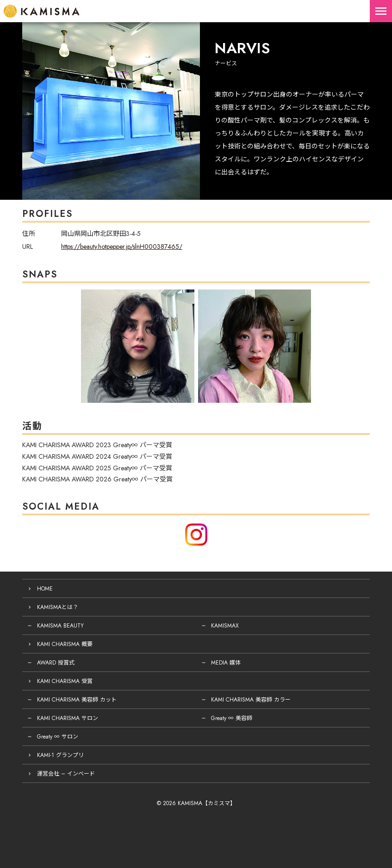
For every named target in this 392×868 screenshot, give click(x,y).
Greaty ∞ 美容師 (232, 718)
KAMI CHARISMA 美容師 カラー (251, 700)
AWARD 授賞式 (56, 663)
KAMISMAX (225, 626)
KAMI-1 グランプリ (60, 755)
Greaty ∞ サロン (58, 737)
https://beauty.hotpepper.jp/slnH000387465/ (122, 246)
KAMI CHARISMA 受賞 (65, 681)
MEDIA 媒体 (226, 663)
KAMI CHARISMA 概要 (65, 644)
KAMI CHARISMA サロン (68, 718)
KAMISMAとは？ (58, 607)
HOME (45, 589)
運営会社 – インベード (66, 774)
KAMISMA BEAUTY (60, 626)
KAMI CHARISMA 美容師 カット (77, 700)
